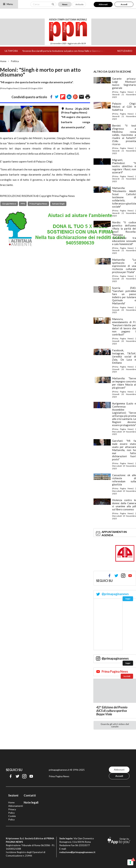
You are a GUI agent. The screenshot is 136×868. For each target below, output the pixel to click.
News (65, 4)
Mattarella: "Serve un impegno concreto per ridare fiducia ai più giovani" (124, 383)
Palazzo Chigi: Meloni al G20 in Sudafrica (124, 107)
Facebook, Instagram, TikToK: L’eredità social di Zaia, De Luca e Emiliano (124, 356)
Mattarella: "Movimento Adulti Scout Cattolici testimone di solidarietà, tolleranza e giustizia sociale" (124, 197)
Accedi (124, 4)
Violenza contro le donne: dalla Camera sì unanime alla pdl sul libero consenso (124, 505)
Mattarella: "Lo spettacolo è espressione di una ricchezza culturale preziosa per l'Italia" (124, 266)
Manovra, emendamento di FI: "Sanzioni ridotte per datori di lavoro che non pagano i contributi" (124, 327)
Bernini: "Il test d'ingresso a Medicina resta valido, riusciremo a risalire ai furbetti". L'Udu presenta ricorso (124, 135)
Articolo (80, 4)
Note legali (31, 802)
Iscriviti (127, 676)
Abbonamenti (16, 806)
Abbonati (103, 4)
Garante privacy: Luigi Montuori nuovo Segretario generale (124, 83)
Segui (128, 599)
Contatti (30, 795)
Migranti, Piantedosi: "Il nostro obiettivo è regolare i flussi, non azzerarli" (124, 166)
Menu (8, 4)
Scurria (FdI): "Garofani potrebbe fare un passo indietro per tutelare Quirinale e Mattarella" (124, 296)
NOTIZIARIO (125, 51)
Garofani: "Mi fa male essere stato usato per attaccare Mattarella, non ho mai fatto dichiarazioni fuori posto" (124, 450)
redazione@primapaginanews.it (77, 852)
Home (3, 61)
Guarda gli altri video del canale (115, 725)
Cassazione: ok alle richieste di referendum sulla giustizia (124, 480)
